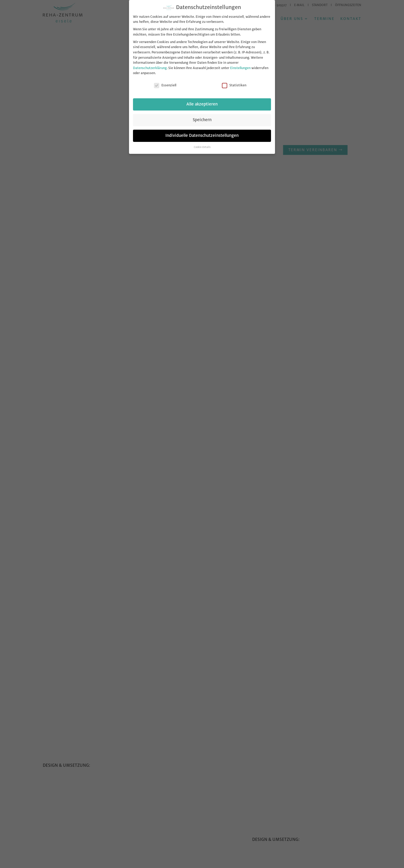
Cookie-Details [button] (202, 147)
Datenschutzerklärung (150, 67)
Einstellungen (240, 67)
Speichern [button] (202, 120)
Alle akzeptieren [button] (202, 104)
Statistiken (234, 85)
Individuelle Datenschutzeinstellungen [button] (202, 135)
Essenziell (165, 85)
